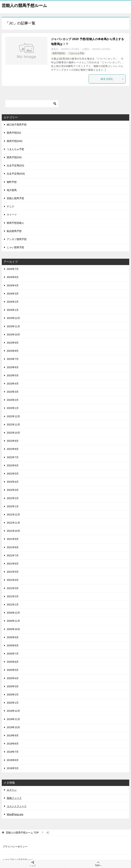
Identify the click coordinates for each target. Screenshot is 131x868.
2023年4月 (13, 384)
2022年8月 (13, 449)
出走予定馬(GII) (15, 165)
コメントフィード (17, 806)
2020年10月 (13, 629)
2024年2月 (13, 302)
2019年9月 (13, 735)
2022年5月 (13, 474)
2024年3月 (13, 294)
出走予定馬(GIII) (16, 174)
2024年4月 (13, 285)
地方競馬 (12, 190)
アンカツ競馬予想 (17, 239)
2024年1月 (13, 310)
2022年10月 (13, 433)
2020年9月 (13, 637)
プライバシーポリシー (15, 847)
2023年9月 (13, 343)
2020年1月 (13, 703)
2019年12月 (13, 711)
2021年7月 (13, 555)
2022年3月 (13, 490)
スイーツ (12, 215)
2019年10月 (13, 727)
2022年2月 (13, 498)
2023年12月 (13, 318)
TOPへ (98, 864)
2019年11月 (13, 719)
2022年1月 (13, 506)
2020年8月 (13, 645)
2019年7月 (13, 752)
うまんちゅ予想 (76, 53)
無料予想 (12, 182)
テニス (10, 206)
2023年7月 (13, 359)
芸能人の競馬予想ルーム (24, 5)
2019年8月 (13, 744)
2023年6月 (13, 367)
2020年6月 (13, 662)
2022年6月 (13, 465)
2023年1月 (13, 408)
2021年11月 (13, 523)
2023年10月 (13, 335)
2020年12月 (13, 613)
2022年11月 (13, 425)
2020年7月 (13, 654)
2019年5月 (13, 768)
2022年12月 (13, 416)
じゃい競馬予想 (15, 247)
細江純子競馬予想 (17, 125)
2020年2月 (13, 695)
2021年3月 (13, 588)
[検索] (32, 104)
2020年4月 (13, 678)
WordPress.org (15, 814)
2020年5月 (13, 670)
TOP (22, 833)
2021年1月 (13, 605)
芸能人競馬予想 (15, 198)
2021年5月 (13, 572)
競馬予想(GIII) (15, 141)
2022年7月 (13, 457)
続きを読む (112, 79)
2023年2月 (13, 400)
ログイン (12, 790)
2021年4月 (13, 580)
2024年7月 (13, 269)
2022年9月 (13, 441)
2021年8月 (13, 547)
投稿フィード (14, 798)
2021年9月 (13, 539)
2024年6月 (13, 277)
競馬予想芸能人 (15, 223)
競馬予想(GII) (14, 157)
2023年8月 (13, 351)
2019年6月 (13, 760)
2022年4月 (13, 482)
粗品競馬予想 (14, 231)
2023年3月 (13, 392)
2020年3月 (13, 686)
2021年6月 (13, 564)
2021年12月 (13, 515)
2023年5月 (13, 375)
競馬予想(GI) (59, 53)
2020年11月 (13, 621)
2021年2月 (13, 596)
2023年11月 (13, 326)
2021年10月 (13, 531)
